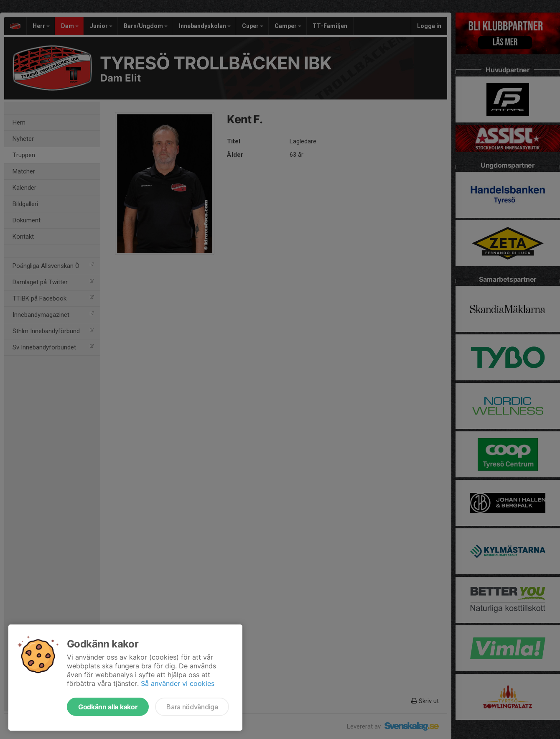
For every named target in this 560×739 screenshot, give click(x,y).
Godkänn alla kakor (108, 707)
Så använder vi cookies (178, 683)
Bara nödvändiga (192, 707)
